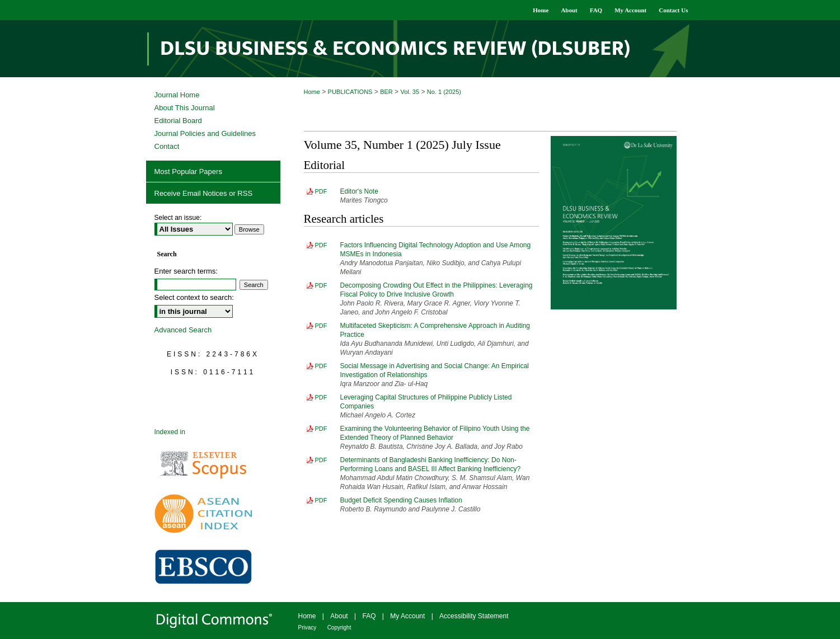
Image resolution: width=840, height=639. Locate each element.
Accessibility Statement (474, 616)
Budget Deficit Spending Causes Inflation (401, 500)
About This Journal (185, 108)
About (339, 616)
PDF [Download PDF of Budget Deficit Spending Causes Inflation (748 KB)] (321, 500)
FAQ (369, 616)
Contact (167, 146)
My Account (407, 616)
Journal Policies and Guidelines (205, 133)
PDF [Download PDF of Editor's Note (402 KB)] (321, 191)
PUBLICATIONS (350, 92)
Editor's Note (359, 191)
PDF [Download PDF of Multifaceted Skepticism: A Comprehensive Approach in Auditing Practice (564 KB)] (321, 326)
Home (312, 92)
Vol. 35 (410, 92)
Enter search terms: (186, 271)
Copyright (339, 628)
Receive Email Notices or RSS (204, 193)
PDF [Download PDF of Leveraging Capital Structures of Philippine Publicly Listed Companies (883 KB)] (321, 397)
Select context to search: (194, 297)
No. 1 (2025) (444, 92)
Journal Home (177, 95)
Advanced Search (183, 330)
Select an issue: (178, 218)
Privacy (308, 628)
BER (386, 92)
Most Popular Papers (188, 172)
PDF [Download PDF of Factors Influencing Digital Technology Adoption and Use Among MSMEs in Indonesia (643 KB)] (321, 245)
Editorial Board (178, 121)
